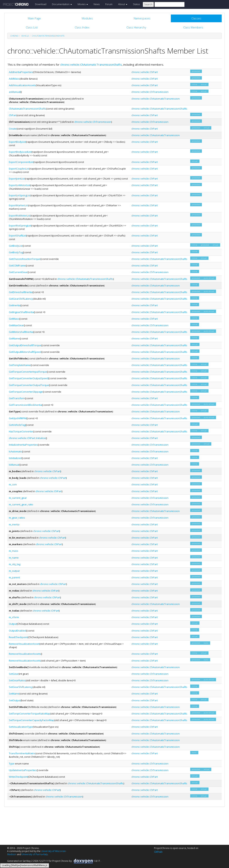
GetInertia (15, 305)
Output (13, 624)
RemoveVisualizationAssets (25, 654)
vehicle (25, 36)
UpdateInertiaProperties (23, 770)
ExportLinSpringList (20, 195)
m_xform (14, 617)
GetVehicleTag (17, 425)
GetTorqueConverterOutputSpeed (29, 378)
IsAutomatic (15, 451)
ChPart (13, 115)
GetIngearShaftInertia (21, 312)
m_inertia (14, 524)
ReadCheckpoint (18, 637)
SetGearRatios (17, 680)
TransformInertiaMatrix (22, 753)
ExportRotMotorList (20, 216)
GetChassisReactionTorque (25, 259)
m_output (14, 571)
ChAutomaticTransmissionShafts (48, 36)
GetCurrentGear (18, 272)
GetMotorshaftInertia (21, 332)
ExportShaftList (18, 236)
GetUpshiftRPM (18, 418)
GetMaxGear (16, 325)
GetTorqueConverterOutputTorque (29, 385)
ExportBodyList (17, 142)
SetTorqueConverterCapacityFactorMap (32, 720)
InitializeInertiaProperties (23, 445)
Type (12, 764)
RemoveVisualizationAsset (24, 644)
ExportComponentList (21, 162)
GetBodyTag (16, 252)
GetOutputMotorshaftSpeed (25, 352)
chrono (14, 36)
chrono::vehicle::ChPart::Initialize (27, 438)
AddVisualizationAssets (22, 85)
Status (136, 4)
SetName (14, 694)
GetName (14, 338)
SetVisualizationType (21, 727)
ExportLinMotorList (19, 185)
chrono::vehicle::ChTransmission (150, 92)
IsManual (14, 465)
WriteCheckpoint (18, 777)
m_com (13, 484)
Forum (109, 4)
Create (13, 129)
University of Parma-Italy (35, 854)
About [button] (123, 4)
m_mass (14, 551)
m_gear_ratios (17, 518)
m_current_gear (18, 498)
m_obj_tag (15, 564)
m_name (14, 558)
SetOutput (15, 700)
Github (158, 852)
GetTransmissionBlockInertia (25, 405)
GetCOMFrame (17, 266)
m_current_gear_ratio (21, 504)
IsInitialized (15, 458)
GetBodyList (16, 246)
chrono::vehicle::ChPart (145, 72)
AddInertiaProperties (21, 72)
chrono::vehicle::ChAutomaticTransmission (156, 99)
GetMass (14, 319)
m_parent (14, 577)
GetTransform (17, 398)
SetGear (14, 674)
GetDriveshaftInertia (21, 292)
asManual (15, 92)
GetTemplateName (20, 365)
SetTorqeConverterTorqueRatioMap (29, 714)
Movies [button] (83, 4)
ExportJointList (17, 179)
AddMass (14, 79)
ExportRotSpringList (20, 226)
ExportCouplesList (19, 169)
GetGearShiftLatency (21, 299)
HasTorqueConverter (21, 431)
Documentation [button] (62, 4)
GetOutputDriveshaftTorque (25, 345)
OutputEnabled (18, 631)
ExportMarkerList (19, 205)
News (97, 4)
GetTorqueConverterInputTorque (28, 372)
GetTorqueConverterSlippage (26, 392)
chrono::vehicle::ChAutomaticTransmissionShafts (91, 64)
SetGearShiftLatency (21, 687)
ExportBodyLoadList (20, 152)
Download (41, 4)
